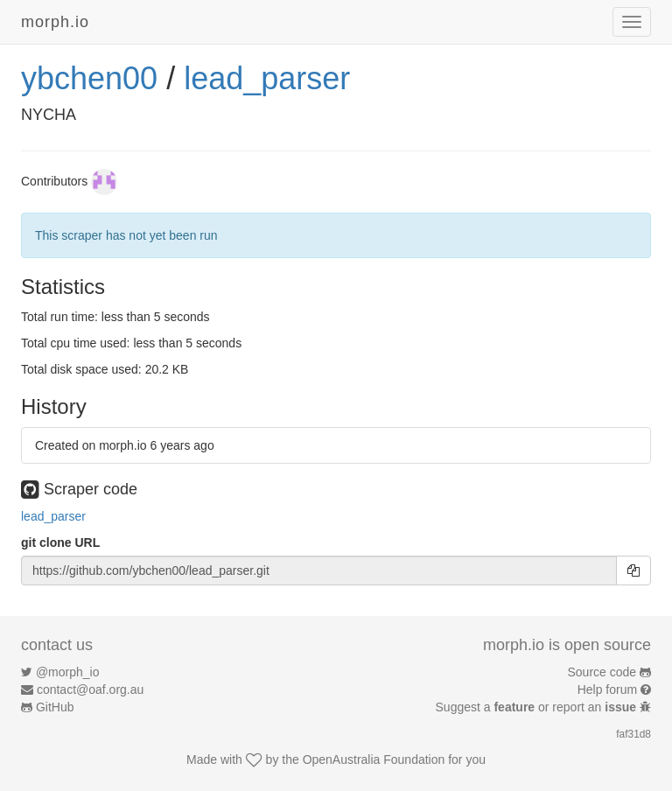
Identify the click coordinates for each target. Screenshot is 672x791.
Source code (602, 672)
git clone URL (60, 542)
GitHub (55, 707)
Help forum (607, 689)
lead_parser (267, 78)
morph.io (55, 22)
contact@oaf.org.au (90, 689)
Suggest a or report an (538, 707)
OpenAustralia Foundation (374, 759)
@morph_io (68, 672)
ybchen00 (89, 78)
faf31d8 (633, 734)
